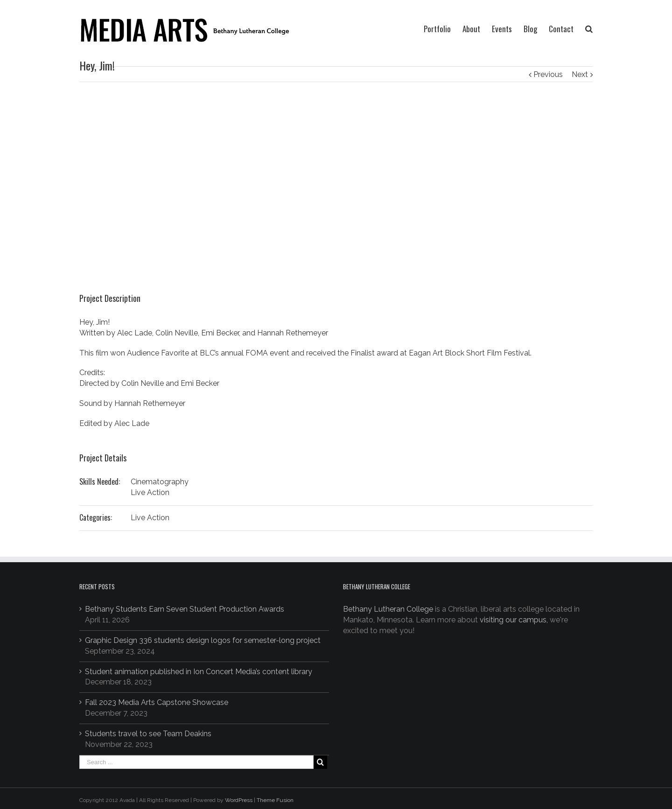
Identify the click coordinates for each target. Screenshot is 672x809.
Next (580, 74)
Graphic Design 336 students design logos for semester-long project (203, 640)
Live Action (150, 492)
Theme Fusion (275, 800)
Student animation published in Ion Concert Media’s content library (199, 672)
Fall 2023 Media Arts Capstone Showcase (157, 702)
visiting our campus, (514, 620)
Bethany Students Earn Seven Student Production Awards (185, 609)
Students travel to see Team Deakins (148, 734)
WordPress (239, 800)
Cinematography (160, 482)
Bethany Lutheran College (388, 609)
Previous (548, 74)
